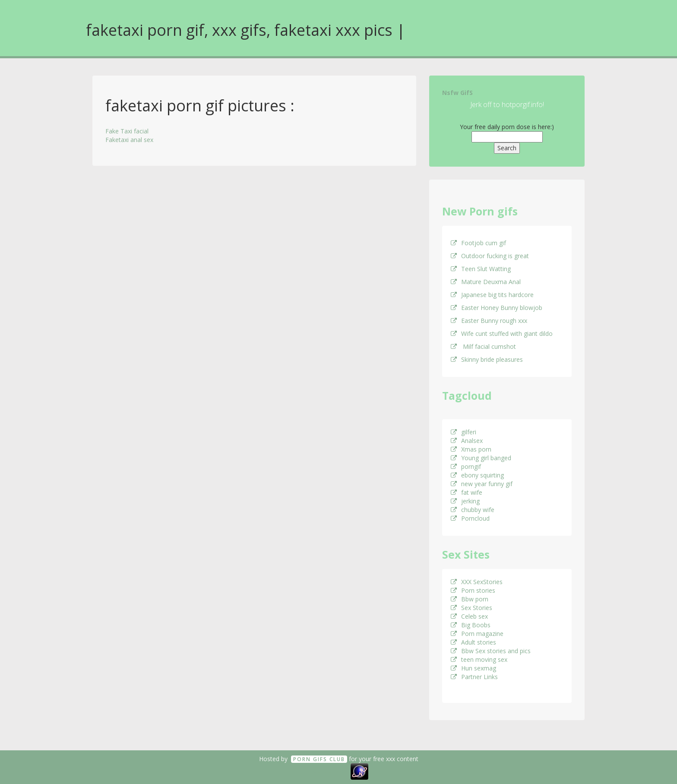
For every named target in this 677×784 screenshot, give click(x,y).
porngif (466, 466)
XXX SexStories (477, 582)
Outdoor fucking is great (490, 256)
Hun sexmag (473, 668)
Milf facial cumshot (483, 346)
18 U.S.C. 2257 (329, 771)
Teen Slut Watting (481, 269)
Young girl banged (481, 458)
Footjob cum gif (478, 243)
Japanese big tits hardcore (492, 295)
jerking (465, 501)
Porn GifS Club (319, 759)
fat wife (467, 492)
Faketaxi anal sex (129, 140)
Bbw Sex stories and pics (491, 651)
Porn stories (473, 590)
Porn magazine (477, 634)
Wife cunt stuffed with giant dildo (502, 334)
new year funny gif (482, 484)
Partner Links (474, 677)
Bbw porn (470, 599)
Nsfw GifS (457, 93)
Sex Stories (471, 608)
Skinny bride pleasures (487, 359)
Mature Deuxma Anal (486, 282)
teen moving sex (479, 659)
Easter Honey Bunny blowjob (497, 308)
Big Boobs (471, 625)
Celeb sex (469, 616)
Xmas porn (471, 449)
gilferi (463, 432)
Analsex (467, 441)
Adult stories (473, 642)
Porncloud (470, 518)
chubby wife (473, 510)
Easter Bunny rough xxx (489, 321)
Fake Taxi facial (127, 131)
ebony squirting (477, 475)
